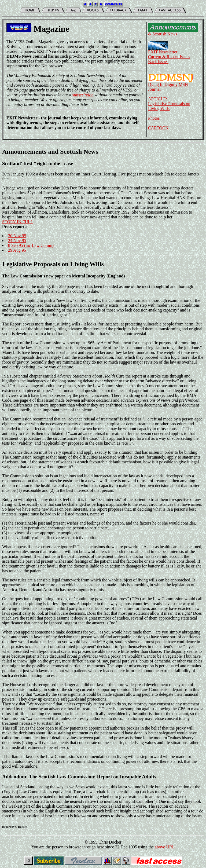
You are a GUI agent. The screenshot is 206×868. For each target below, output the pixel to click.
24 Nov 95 (17, 241)
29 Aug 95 (17, 250)
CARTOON (158, 128)
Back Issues (158, 62)
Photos (154, 118)
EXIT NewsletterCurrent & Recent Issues (169, 52)
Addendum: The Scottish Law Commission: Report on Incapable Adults (79, 777)
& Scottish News (173, 32)
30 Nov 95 (17, 236)
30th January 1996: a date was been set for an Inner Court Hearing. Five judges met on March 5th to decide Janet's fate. (103, 165)
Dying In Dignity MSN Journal (170, 85)
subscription (83, 95)
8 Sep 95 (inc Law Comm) (31, 245)
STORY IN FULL (18, 222)
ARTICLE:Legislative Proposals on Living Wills (169, 104)
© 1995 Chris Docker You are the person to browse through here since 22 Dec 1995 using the (93, 845)
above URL (165, 847)
